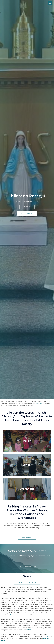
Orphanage (27, 489)
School (27, 465)
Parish (27, 441)
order (47, 636)
